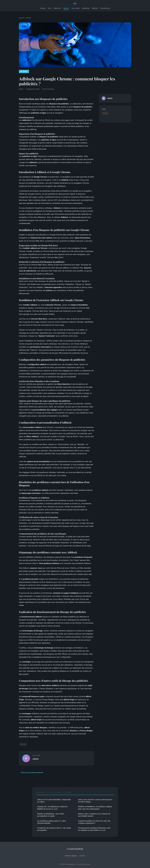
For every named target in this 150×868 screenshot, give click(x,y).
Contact (82, 856)
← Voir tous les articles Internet (31, 772)
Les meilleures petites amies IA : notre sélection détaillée (52, 822)
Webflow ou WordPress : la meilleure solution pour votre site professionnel (95, 808)
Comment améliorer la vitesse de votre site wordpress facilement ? (94, 822)
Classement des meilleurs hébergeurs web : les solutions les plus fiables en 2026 (94, 829)
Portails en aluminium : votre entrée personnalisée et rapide (51, 815)
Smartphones (105, 8)
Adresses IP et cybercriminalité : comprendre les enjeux (54, 801)
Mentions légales (71, 856)
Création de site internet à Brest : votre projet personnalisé (54, 829)
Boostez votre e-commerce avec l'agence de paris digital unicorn (94, 815)
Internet (66, 8)
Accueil (43, 8)
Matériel (95, 8)
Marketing (86, 8)
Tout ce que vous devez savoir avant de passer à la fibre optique (95, 801)
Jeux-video (75, 8)
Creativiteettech (75, 849)
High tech (57, 8)
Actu (50, 8)
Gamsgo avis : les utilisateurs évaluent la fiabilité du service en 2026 (52, 808)
